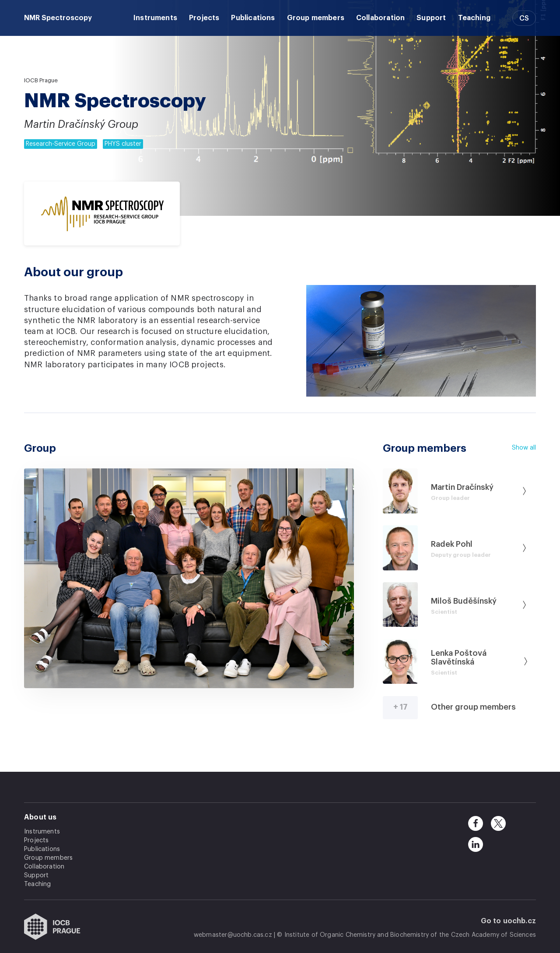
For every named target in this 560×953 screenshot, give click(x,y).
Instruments (155, 18)
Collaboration (380, 18)
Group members (316, 18)
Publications (253, 18)
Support (431, 18)
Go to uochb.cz (509, 921)
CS (524, 18)
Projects (204, 18)
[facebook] (476, 823)
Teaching (474, 18)
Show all (524, 448)
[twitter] (498, 823)
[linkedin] (476, 844)
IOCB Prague (41, 80)
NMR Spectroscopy (58, 18)
